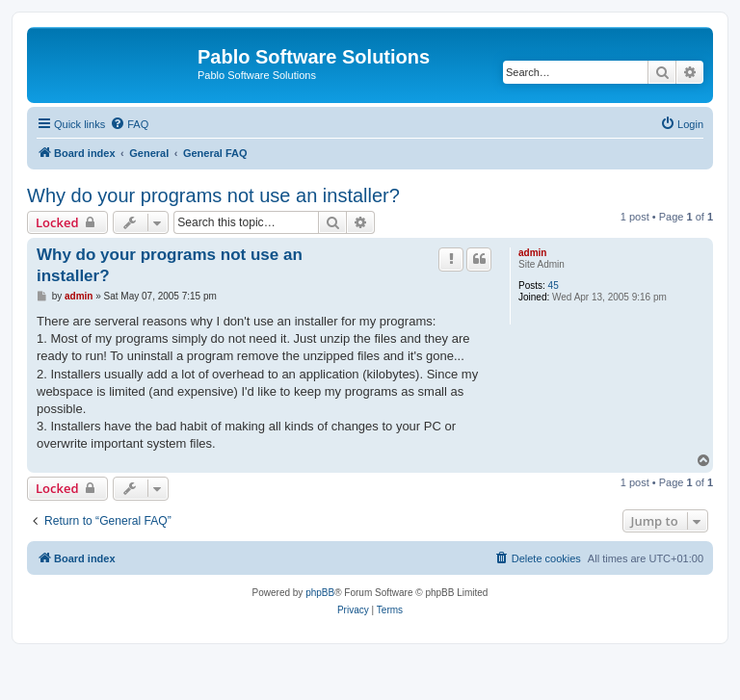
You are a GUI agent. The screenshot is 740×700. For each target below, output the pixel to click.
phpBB (320, 593)
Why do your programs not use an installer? (213, 195)
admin (532, 253)
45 (554, 285)
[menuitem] (129, 124)
